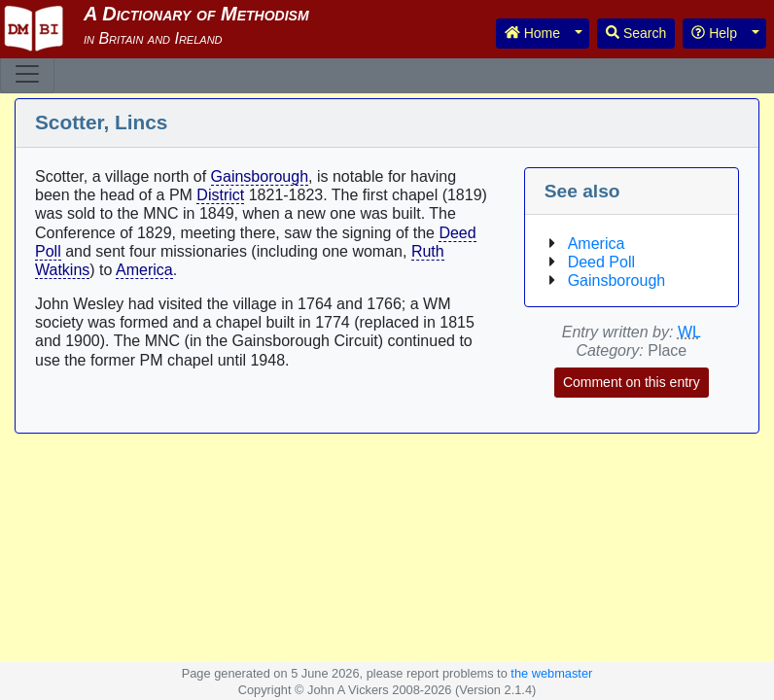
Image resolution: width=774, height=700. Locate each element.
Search (636, 33)
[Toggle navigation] (27, 74)
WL (689, 332)
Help (714, 33)
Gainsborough (260, 176)
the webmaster (551, 673)
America (144, 270)
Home (532, 33)
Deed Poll (601, 262)
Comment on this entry (632, 382)
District (220, 195)
